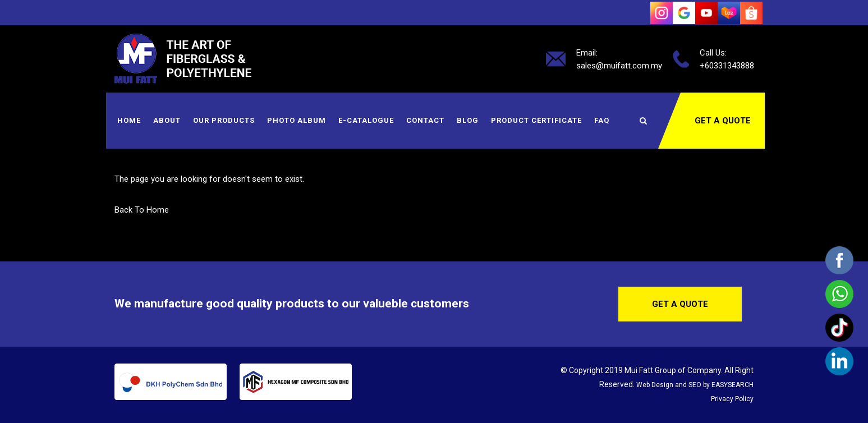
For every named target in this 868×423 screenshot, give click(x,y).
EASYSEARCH (732, 385)
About (167, 120)
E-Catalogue (366, 120)
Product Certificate (536, 120)
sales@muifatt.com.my (619, 65)
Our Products (224, 120)
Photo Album (297, 120)
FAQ (602, 120)
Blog (468, 120)
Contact (425, 120)
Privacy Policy (732, 399)
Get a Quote (723, 121)
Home (129, 120)
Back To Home (142, 210)
